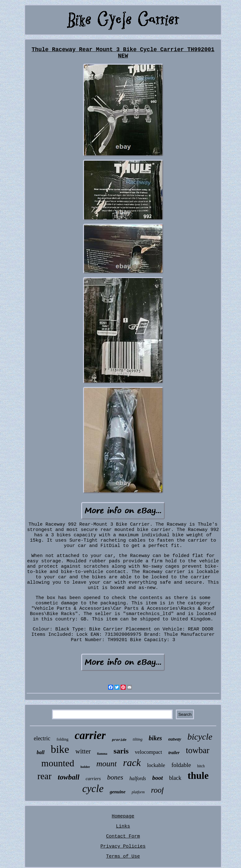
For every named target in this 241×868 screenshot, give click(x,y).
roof (157, 790)
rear (44, 776)
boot (158, 778)
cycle (93, 789)
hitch (201, 766)
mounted (58, 763)
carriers (93, 779)
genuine (118, 792)
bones (115, 777)
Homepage (123, 816)
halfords (138, 778)
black (175, 778)
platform (138, 792)
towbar (198, 750)
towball (68, 777)
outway (175, 739)
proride (119, 740)
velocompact (148, 752)
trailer (174, 753)
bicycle (200, 737)
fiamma (102, 754)
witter (83, 751)
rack (132, 763)
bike (60, 749)
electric (42, 738)
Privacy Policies (123, 847)
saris (121, 751)
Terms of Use (123, 857)
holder (85, 767)
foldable (181, 765)
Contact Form (123, 836)
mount (106, 764)
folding (63, 739)
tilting (138, 739)
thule (198, 776)
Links (123, 826)
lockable (156, 765)
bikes (155, 738)
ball (41, 752)
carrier (90, 735)
